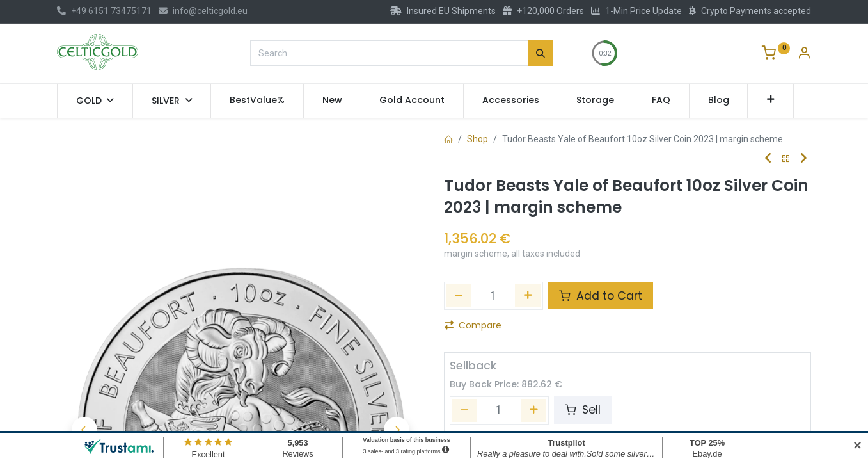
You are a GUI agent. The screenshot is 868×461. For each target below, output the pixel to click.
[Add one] (528, 296)
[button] (770, 101)
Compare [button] (473, 325)
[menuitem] (257, 101)
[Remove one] (459, 296)
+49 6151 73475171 (104, 11)
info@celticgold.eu (203, 11)
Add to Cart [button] (601, 296)
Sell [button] (583, 410)
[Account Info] (804, 54)
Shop (477, 139)
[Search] (541, 53)
